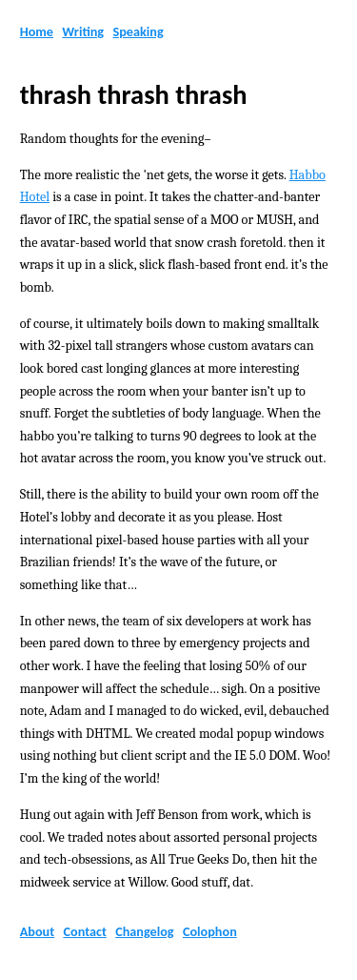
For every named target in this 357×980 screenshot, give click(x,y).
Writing (83, 31)
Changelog (144, 931)
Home (37, 31)
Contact (84, 931)
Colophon (210, 931)
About (37, 931)
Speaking (138, 31)
